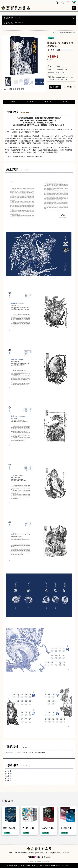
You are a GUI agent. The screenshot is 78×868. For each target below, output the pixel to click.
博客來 (65, 79)
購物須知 (38, 861)
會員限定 (51, 38)
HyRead (66, 77)
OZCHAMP (67, 866)
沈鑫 (58, 66)
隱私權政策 (46, 861)
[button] (20, 73)
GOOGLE (59, 77)
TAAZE (60, 79)
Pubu (71, 77)
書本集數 (51, 50)
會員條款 (31, 861)
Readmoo (53, 79)
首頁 (53, 33)
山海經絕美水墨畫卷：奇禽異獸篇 (66, 33)
